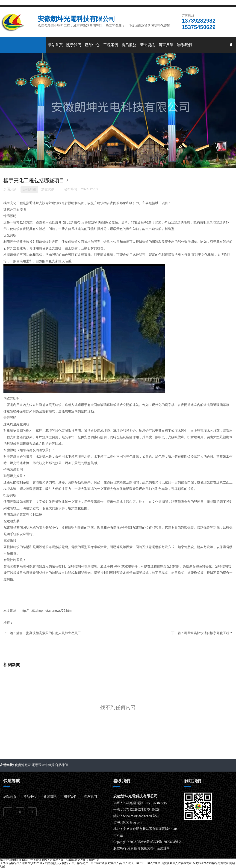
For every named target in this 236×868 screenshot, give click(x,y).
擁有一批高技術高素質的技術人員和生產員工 (49, 633)
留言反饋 (166, 45)
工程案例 (111, 45)
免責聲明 (134, 848)
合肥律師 (62, 765)
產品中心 (92, 45)
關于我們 (74, 45)
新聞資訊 (147, 45)
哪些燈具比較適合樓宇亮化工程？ (208, 633)
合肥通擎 (163, 848)
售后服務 (129, 45)
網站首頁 (55, 45)
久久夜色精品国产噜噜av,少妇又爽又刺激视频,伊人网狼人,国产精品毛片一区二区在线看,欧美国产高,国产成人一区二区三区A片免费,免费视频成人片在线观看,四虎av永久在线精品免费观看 (114, 863)
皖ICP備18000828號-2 (166, 842)
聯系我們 (184, 45)
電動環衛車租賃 (44, 765)
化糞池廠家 (23, 765)
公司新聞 (29, 189)
